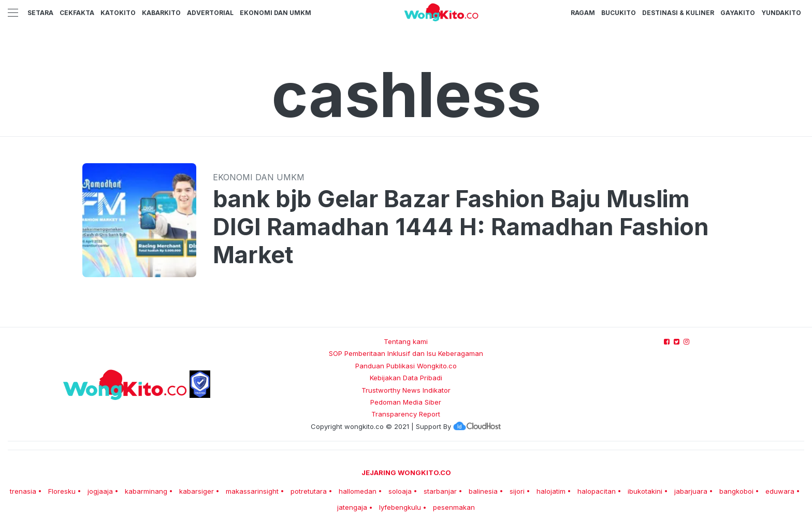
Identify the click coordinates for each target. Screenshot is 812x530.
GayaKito (738, 13)
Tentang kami (406, 341)
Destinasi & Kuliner (678, 13)
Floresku (62, 491)
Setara (40, 13)
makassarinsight (252, 491)
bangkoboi (736, 491)
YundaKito (781, 13)
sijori (517, 491)
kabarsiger (197, 491)
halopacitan (597, 491)
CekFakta (77, 13)
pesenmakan (454, 507)
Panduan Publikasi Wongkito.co (406, 366)
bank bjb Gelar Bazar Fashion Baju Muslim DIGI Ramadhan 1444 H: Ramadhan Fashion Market (461, 227)
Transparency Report (406, 414)
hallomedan (358, 491)
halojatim (551, 491)
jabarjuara (691, 491)
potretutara (309, 491)
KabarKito (161, 13)
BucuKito (619, 13)
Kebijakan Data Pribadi (406, 378)
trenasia (23, 491)
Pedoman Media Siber (406, 402)
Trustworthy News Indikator (406, 390)
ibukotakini (645, 491)
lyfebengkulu (400, 507)
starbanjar (440, 491)
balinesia (483, 491)
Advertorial (210, 13)
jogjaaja (100, 491)
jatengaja (352, 507)
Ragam (583, 13)
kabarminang (146, 491)
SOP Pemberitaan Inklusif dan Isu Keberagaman (406, 353)
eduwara (780, 491)
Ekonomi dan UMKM (275, 13)
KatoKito (118, 13)
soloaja (400, 491)
